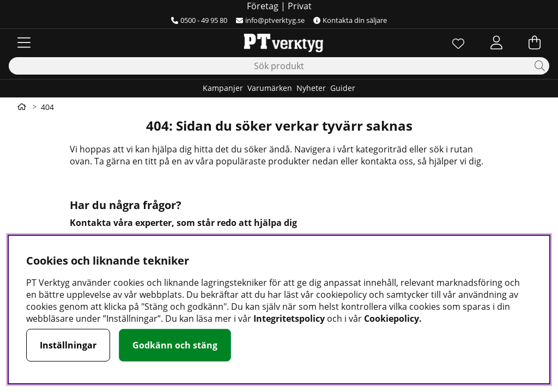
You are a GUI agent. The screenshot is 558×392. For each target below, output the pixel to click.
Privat (300, 6)
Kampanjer (223, 88)
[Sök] (279, 66)
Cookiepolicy (392, 318)
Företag (263, 6)
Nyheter (311, 88)
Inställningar (68, 345)
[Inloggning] (496, 42)
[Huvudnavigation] (24, 42)
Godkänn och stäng (175, 345)
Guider (343, 88)
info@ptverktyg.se (270, 20)
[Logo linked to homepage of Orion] (279, 42)
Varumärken (270, 88)
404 (47, 107)
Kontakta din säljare (350, 20)
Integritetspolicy (289, 318)
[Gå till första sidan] (22, 107)
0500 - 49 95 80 (199, 20)
